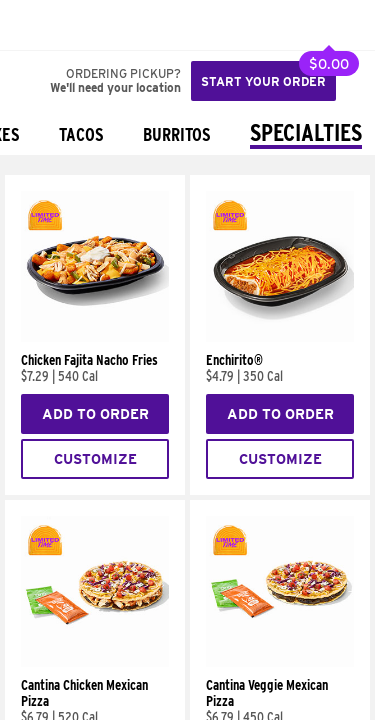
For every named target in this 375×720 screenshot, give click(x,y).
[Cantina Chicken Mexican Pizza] (95, 662)
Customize (95, 459)
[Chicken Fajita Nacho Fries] (95, 337)
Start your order (263, 81)
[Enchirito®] (280, 337)
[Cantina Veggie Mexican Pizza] (280, 662)
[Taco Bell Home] (35, 25)
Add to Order (95, 414)
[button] (82, 25)
